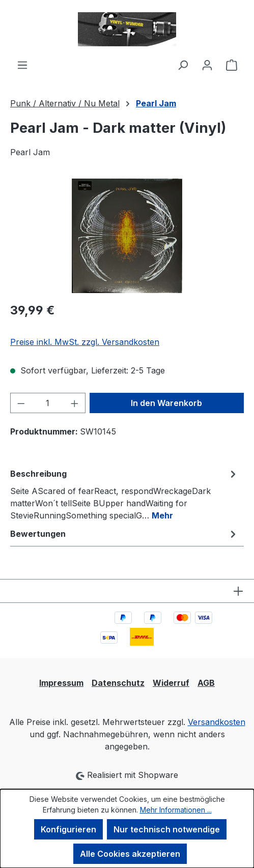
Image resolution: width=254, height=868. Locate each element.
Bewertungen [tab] (124, 534)
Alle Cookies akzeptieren (130, 854)
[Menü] (22, 65)
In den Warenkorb (166, 403)
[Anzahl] (48, 403)
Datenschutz (118, 683)
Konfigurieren (68, 829)
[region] (127, 236)
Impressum (61, 683)
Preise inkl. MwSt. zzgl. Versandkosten (85, 342)
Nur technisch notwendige (167, 829)
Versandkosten (217, 722)
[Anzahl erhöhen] (75, 403)
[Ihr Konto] (207, 65)
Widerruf (171, 683)
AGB (206, 683)
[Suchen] (183, 65)
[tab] (124, 494)
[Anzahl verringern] (21, 403)
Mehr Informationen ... (176, 810)
